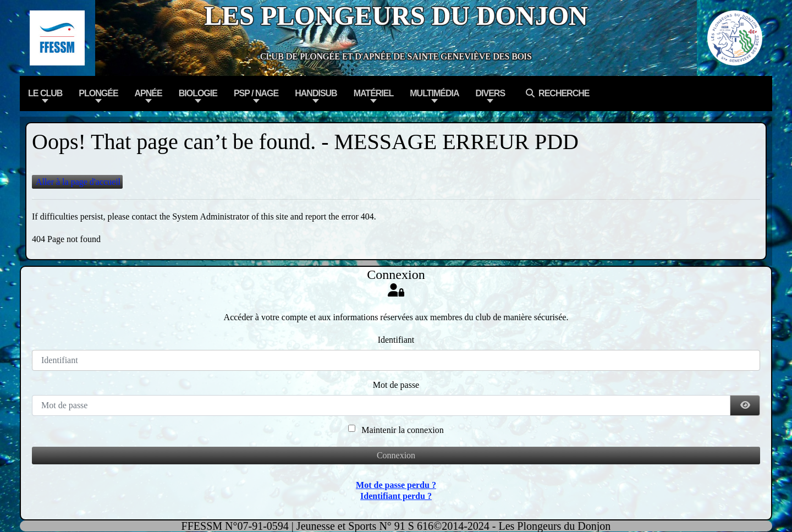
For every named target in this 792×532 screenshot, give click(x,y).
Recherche (555, 93)
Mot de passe (396, 385)
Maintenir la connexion (402, 430)
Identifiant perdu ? (396, 496)
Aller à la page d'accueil (77, 182)
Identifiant (396, 340)
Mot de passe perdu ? (396, 485)
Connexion (396, 455)
